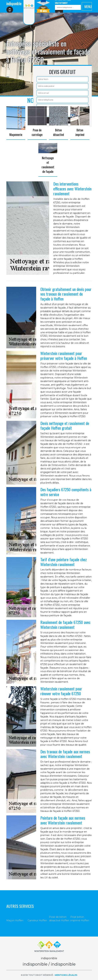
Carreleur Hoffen (37, 920)
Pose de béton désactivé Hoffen (59, 919)
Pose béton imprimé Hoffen (80, 919)
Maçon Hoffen (15, 920)
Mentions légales (66, 975)
